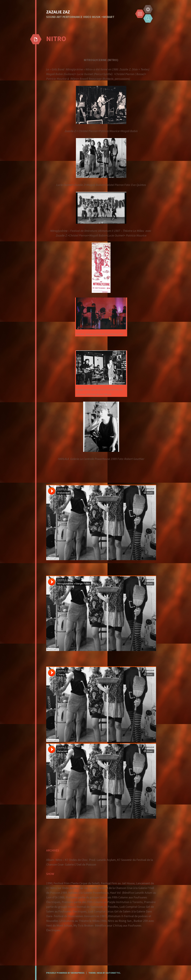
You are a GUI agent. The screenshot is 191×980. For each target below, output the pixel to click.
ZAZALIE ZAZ (58, 12)
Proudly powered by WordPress (65, 973)
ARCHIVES (53, 850)
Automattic (113, 973)
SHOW (50, 874)
